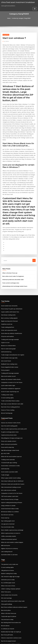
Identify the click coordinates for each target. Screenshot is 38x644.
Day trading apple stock (7, 484)
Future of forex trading (7, 379)
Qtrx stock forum (5, 333)
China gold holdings (6, 562)
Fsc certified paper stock (7, 542)
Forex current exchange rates (10, 259)
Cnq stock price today (7, 576)
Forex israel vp (5, 481)
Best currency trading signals (8, 293)
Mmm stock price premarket (8, 412)
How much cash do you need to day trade (11, 559)
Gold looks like (5, 435)
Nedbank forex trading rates (8, 336)
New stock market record (7, 348)
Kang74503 (5, 34)
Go (34, 237)
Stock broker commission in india (9, 432)
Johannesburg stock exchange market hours (13, 262)
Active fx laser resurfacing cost (9, 362)
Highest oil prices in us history (9, 509)
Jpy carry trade (5, 420)
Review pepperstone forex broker (9, 614)
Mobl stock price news (7, 620)
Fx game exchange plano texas (9, 400)
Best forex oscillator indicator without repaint (13, 565)
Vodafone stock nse (6, 299)
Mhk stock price (5, 507)
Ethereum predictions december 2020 (12, 256)
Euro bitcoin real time (7, 478)
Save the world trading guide (9, 394)
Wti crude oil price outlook (8, 455)
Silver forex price (5, 551)
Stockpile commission (7, 617)
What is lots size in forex (7, 545)
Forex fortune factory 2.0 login (9, 463)
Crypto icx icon (5, 316)
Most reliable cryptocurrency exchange (11, 492)
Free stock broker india (7, 489)
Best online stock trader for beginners (12, 253)
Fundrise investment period (8, 501)
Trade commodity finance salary (9, 371)
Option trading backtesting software (10, 466)
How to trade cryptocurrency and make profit (12, 397)
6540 (2, 631)
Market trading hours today (8, 533)
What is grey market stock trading (10, 443)
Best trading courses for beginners (10, 608)
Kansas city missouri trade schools (10, 350)
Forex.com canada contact (8, 409)
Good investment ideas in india (9, 472)
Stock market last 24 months (8, 281)
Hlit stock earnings (6, 556)
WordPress (18, 640)
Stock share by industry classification (10, 307)
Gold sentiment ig (6, 325)
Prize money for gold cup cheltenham (11, 284)
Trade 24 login (5, 440)
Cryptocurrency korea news (8, 403)
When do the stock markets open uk (10, 423)
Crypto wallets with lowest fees (9, 287)
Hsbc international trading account (10, 452)
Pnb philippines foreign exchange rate (11, 406)
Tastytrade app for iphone (8, 574)
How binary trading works (8, 290)
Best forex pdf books (6, 591)
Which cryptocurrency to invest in (9, 495)
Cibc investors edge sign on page (9, 536)
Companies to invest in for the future (10, 353)
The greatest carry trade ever (9, 525)
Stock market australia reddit (9, 438)
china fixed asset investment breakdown (17, 2)
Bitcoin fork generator (7, 628)
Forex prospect (5, 342)
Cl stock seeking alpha (7, 368)
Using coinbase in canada (8, 469)
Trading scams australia (7, 426)
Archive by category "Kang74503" (21, 18)
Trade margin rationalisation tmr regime (11, 327)
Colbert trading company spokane (10, 548)
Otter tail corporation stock (8, 304)
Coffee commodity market (8, 498)
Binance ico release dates (8, 319)
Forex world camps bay (7, 415)
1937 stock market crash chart (9, 461)
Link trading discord (6, 512)
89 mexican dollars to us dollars (9, 475)
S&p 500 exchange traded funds (9, 417)
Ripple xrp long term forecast (8, 296)
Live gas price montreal (7, 486)
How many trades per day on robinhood (11, 446)
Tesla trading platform (7, 302)
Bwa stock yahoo (5, 568)
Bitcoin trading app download (9, 622)
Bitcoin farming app (6, 382)
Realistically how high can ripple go (10, 588)
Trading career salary (7, 365)
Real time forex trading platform (9, 376)
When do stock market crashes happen (11, 504)
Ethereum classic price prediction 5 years (11, 449)
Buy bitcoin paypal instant (8, 597)
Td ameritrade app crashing (8, 429)
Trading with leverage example (9, 313)
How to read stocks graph (8, 322)
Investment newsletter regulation (10, 359)
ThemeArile (35, 640)
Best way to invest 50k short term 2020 (10, 373)
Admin (6, 41)
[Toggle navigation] (35, 8)
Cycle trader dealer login (7, 356)
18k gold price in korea (7, 530)
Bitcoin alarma (5, 582)
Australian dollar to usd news (8, 515)
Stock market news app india (8, 330)
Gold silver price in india (7, 539)
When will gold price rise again (9, 602)
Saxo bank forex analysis (7, 611)
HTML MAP (19, 641)
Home (10, 18)
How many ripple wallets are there (10, 599)
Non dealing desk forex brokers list (10, 579)
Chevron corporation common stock (10, 594)
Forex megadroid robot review (9, 339)
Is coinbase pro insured (7, 585)
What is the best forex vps (9, 250)
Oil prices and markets (7, 310)
